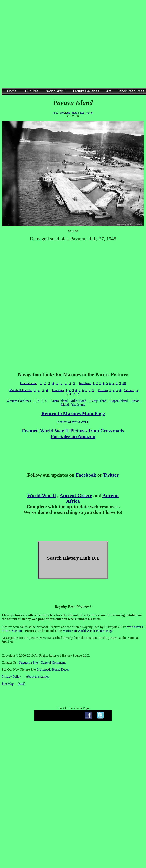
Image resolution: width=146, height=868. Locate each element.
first (56, 113)
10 (124, 383)
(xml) (22, 684)
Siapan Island (119, 401)
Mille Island (78, 401)
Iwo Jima (85, 383)
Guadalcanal (28, 383)
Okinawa (58, 390)
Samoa (129, 390)
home (89, 113)
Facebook (86, 475)
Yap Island (78, 405)
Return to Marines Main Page (73, 413)
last (82, 113)
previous (65, 113)
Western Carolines (19, 401)
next (75, 113)
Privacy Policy (11, 677)
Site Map (8, 684)
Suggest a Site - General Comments (43, 662)
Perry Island (98, 401)
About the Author (37, 677)
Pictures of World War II (73, 422)
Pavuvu (103, 390)
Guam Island (59, 401)
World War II (42, 495)
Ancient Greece (76, 495)
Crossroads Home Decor (53, 669)
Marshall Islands (21, 390)
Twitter (111, 475)
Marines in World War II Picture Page (88, 631)
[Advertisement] (71, 48)
